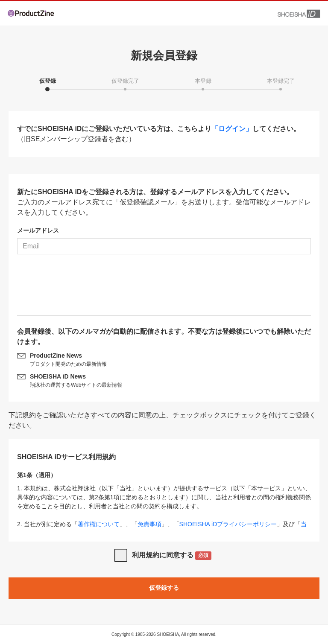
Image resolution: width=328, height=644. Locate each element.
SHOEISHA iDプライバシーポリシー (228, 524)
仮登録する (164, 588)
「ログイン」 (232, 129)
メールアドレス (38, 230)
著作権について (99, 524)
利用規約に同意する (172, 556)
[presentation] (164, 288)
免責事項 (149, 524)
